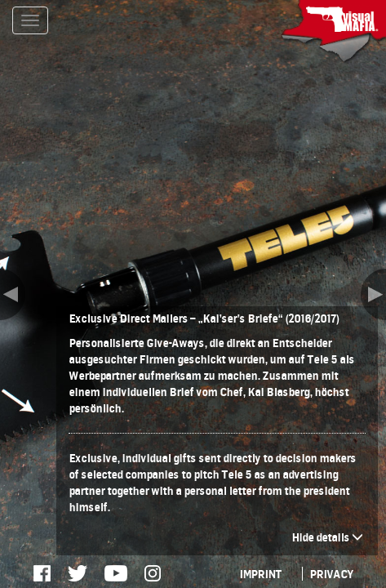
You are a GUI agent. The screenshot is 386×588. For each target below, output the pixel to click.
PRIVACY (331, 574)
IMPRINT (260, 574)
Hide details (327, 537)
